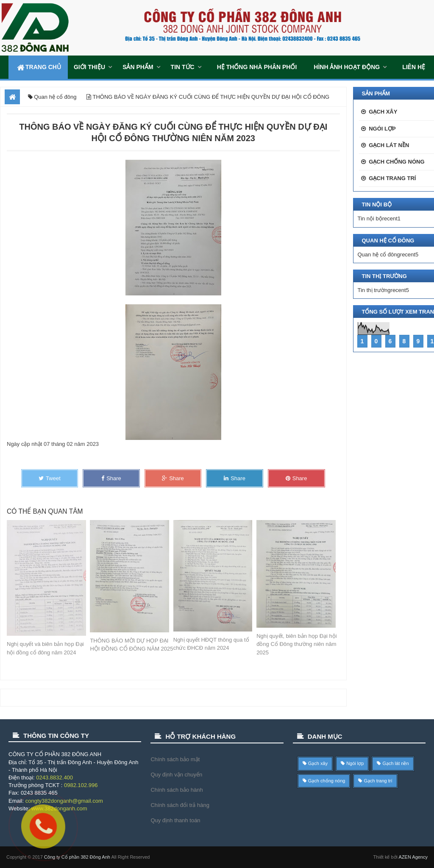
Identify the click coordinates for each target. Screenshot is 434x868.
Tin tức (183, 67)
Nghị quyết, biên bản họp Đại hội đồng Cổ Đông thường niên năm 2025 (297, 644)
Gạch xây (383, 112)
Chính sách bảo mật (175, 759)
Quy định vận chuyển (176, 775)
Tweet (50, 478)
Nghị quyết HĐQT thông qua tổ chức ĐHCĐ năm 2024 (211, 644)
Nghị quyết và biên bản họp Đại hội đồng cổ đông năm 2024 (45, 648)
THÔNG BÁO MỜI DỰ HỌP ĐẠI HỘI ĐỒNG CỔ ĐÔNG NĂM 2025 (131, 645)
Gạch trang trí (392, 178)
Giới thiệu (89, 67)
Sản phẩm (138, 67)
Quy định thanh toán (175, 820)
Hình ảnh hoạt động (347, 67)
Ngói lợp (382, 129)
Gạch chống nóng (396, 162)
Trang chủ (38, 67)
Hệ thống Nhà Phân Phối (257, 67)
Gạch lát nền (389, 145)
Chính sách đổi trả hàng (180, 805)
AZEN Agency (413, 857)
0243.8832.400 (54, 778)
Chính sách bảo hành (177, 790)
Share (111, 478)
